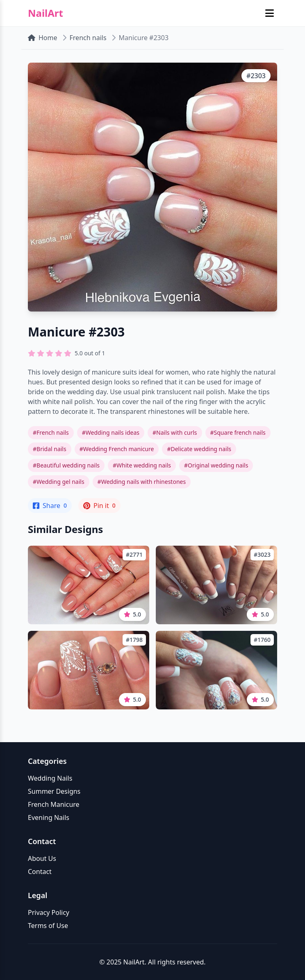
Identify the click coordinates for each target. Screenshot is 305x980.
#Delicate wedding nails (199, 449)
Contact (40, 872)
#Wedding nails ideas (111, 432)
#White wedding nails (142, 465)
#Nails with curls (175, 432)
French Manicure (54, 804)
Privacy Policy (49, 912)
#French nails (51, 432)
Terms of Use (48, 926)
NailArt (46, 13)
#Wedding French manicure (117, 449)
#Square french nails (238, 432)
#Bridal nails (50, 449)
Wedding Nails (50, 778)
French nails (88, 38)
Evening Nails (49, 817)
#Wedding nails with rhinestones (142, 482)
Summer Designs (54, 791)
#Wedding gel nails (59, 482)
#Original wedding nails (216, 465)
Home (43, 38)
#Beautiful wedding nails (66, 465)
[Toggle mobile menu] (270, 13)
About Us (42, 858)
